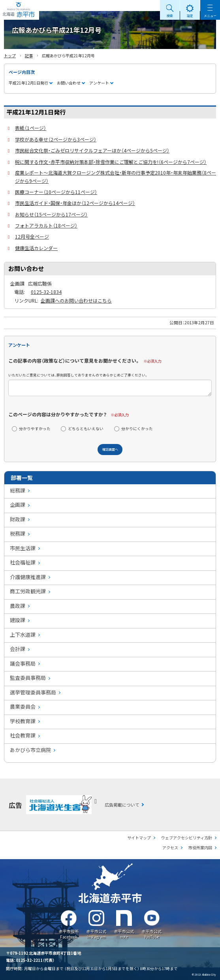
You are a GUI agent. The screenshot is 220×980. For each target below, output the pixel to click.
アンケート (99, 83)
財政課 (18, 519)
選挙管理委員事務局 (33, 692)
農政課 (18, 606)
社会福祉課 (23, 562)
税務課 (18, 533)
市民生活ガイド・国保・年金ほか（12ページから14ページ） (75, 203)
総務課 (18, 490)
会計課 (18, 649)
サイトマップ (139, 838)
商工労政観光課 (28, 591)
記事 (29, 55)
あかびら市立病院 (30, 750)
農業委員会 (23, 706)
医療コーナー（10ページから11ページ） (56, 192)
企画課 (18, 505)
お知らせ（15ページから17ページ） (51, 214)
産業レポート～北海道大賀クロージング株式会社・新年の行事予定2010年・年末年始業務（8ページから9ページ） (116, 177)
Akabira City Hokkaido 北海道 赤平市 (20, 10)
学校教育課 (23, 721)
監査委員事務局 (28, 678)
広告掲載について (122, 805)
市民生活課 (23, 548)
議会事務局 (23, 663)
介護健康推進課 (28, 577)
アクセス (170, 847)
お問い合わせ (69, 83)
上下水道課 (23, 635)
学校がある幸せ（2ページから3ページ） (56, 139)
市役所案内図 (200, 847)
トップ (10, 55)
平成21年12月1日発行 (28, 83)
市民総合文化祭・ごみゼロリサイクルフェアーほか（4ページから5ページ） (92, 150)
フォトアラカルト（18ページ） (46, 225)
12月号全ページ (32, 236)
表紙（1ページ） (31, 128)
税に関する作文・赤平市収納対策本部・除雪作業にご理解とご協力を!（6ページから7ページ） (111, 162)
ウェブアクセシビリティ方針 (187, 838)
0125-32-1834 (46, 292)
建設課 (18, 620)
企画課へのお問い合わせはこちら (76, 300)
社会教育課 (23, 735)
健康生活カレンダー (36, 248)
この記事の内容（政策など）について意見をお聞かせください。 (74, 360)
